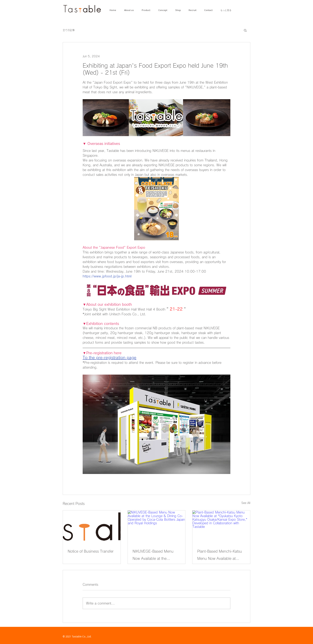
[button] (245, 30)
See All (246, 503)
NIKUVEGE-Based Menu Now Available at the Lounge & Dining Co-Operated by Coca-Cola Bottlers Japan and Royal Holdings (153, 556)
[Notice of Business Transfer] (92, 527)
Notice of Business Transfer (91, 551)
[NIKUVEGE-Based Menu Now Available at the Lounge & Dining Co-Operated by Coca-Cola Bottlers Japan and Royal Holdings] (157, 527)
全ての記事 (69, 30)
